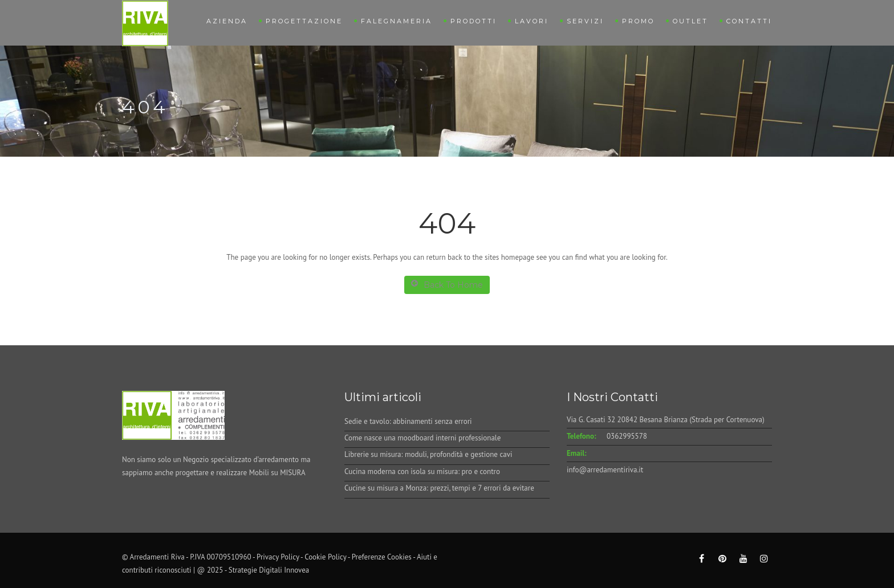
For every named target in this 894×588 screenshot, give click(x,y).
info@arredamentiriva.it (605, 470)
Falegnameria (397, 21)
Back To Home (447, 285)
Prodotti (474, 21)
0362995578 (627, 436)
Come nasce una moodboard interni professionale (422, 438)
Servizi (585, 21)
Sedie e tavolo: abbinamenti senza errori (408, 421)
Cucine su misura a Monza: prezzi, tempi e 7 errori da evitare (439, 488)
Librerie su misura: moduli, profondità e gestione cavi (428, 454)
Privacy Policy (278, 557)
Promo (638, 21)
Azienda (227, 21)
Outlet (690, 21)
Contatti (749, 21)
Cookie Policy (325, 557)
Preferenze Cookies (382, 557)
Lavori (532, 21)
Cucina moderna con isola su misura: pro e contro (422, 471)
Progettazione (304, 21)
